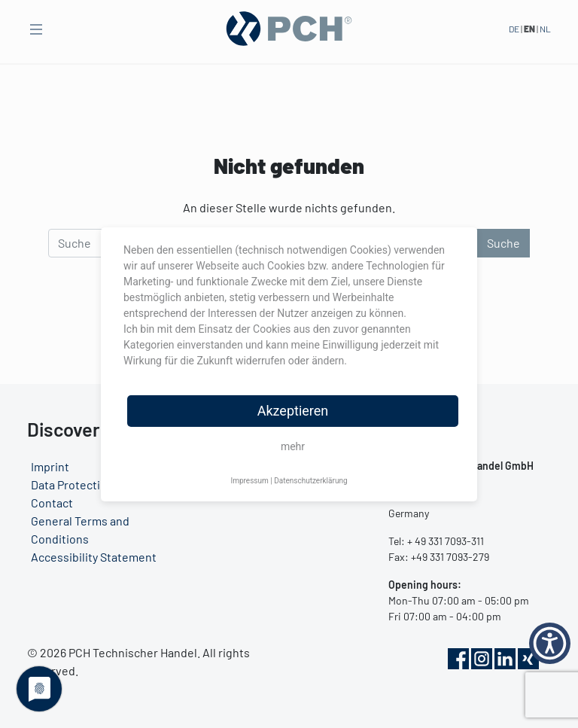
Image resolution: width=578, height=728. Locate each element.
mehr (293, 446)
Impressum (249, 481)
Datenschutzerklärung (310, 481)
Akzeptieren (293, 411)
